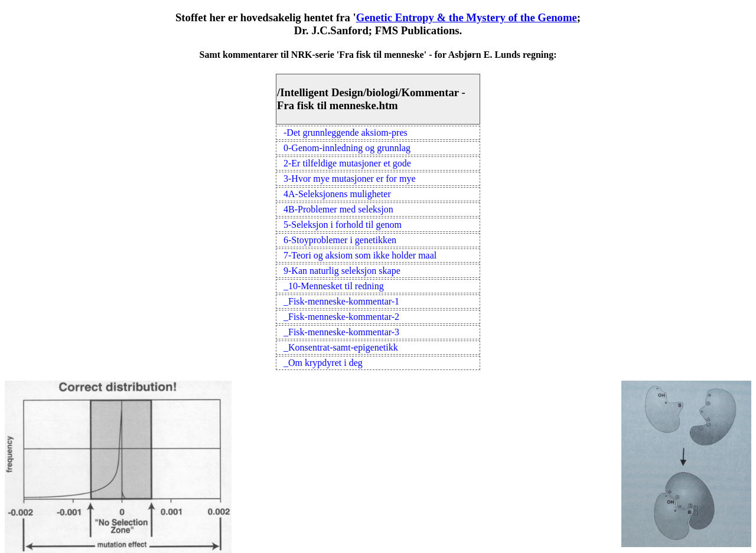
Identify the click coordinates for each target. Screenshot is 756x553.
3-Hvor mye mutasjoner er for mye (349, 179)
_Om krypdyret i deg (323, 363)
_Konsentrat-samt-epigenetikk (341, 347)
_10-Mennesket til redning (334, 286)
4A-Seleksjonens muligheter (337, 194)
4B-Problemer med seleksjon (338, 209)
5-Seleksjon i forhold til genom (343, 225)
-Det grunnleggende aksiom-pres (346, 132)
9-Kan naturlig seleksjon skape (342, 271)
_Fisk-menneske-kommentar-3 (341, 332)
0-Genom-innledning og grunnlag (347, 148)
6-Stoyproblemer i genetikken (340, 240)
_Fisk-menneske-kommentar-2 (341, 317)
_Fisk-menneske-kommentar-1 (341, 301)
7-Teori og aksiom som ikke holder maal (360, 255)
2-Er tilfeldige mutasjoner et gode (347, 163)
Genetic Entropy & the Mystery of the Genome (467, 17)
